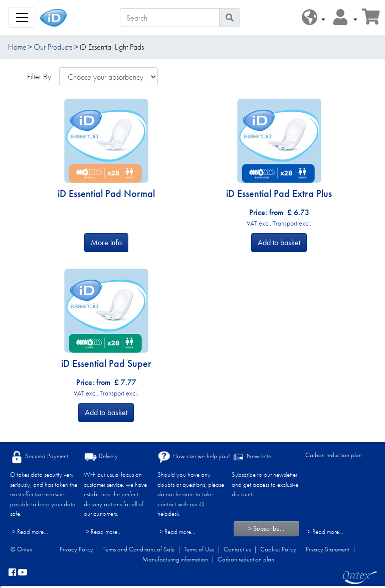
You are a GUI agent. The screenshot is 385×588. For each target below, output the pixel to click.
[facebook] (12, 573)
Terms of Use (199, 549)
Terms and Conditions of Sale (139, 549)
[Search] (170, 18)
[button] (314, 18)
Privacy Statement (328, 549)
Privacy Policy (76, 549)
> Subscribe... (266, 528)
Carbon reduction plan (334, 455)
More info (106, 242)
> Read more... (30, 532)
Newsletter (252, 457)
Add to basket (279, 242)
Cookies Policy (278, 549)
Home (17, 47)
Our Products (53, 47)
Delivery (101, 457)
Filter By (39, 76)
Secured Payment (39, 457)
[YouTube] (23, 573)
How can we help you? (194, 457)
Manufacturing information (175, 559)
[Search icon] (230, 18)
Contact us (237, 549)
